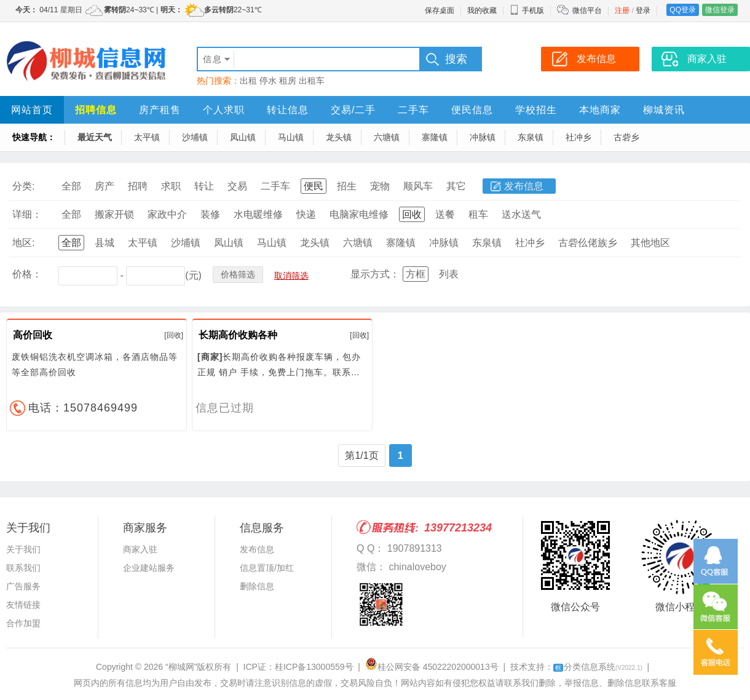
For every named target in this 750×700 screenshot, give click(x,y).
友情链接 (23, 605)
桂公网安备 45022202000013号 (432, 667)
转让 (204, 186)
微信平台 (587, 10)
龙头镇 (339, 137)
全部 (71, 186)
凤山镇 (243, 137)
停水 (268, 81)
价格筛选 (238, 274)
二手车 (413, 110)
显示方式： (375, 274)
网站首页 (32, 110)
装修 (210, 214)
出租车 (312, 81)
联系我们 (23, 568)
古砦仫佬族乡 (588, 243)
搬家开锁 (114, 214)
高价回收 (33, 335)
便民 (314, 186)
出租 (248, 81)
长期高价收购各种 (238, 335)
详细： (27, 214)
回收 (412, 214)
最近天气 (95, 137)
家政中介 (167, 214)
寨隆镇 (435, 137)
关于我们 (23, 549)
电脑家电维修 (359, 214)
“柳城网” (181, 667)
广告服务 (23, 586)
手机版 (527, 10)
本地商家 (600, 110)
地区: (23, 243)
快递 (306, 214)
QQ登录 (683, 10)
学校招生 (536, 110)
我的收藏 (482, 10)
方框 (416, 274)
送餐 (445, 214)
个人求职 (224, 110)
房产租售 (160, 110)
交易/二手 (353, 110)
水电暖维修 (258, 214)
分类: (23, 186)
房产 (105, 186)
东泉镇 (531, 137)
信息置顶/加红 (267, 568)
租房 (288, 81)
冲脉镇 (483, 137)
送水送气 (521, 214)
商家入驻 (140, 549)
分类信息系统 (598, 667)
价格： (27, 274)
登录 (643, 10)
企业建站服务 (149, 568)
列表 (449, 274)
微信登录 (720, 10)
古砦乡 (626, 137)
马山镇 (291, 137)
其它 (456, 186)
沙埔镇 (195, 137)
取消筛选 (291, 276)
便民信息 (472, 110)
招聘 (138, 186)
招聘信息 (96, 110)
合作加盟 (23, 623)
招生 (347, 186)
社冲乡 (578, 137)
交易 (237, 186)
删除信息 (257, 586)
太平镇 (147, 137)
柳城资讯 (664, 110)
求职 (171, 186)
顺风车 (418, 186)
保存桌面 (440, 10)
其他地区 (650, 243)
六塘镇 (387, 137)
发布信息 (524, 186)
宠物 (380, 186)
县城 (105, 243)
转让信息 (288, 110)
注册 (622, 10)
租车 (478, 214)
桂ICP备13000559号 (314, 667)
